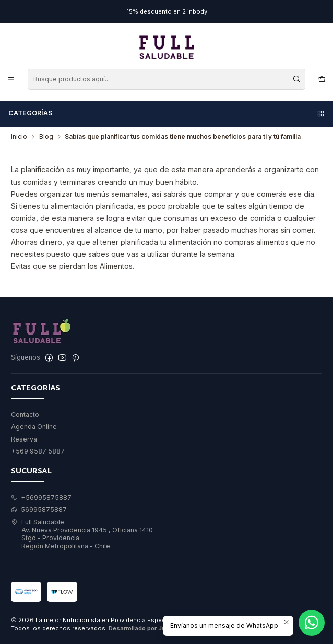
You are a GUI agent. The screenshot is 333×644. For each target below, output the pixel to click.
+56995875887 (41, 498)
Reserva (24, 439)
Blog (46, 137)
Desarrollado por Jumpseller (150, 628)
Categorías (167, 113)
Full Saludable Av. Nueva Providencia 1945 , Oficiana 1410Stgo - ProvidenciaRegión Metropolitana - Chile (82, 534)
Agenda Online (34, 427)
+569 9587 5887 (38, 451)
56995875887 (39, 510)
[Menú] (11, 79)
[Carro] (322, 79)
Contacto (25, 415)
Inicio (19, 137)
